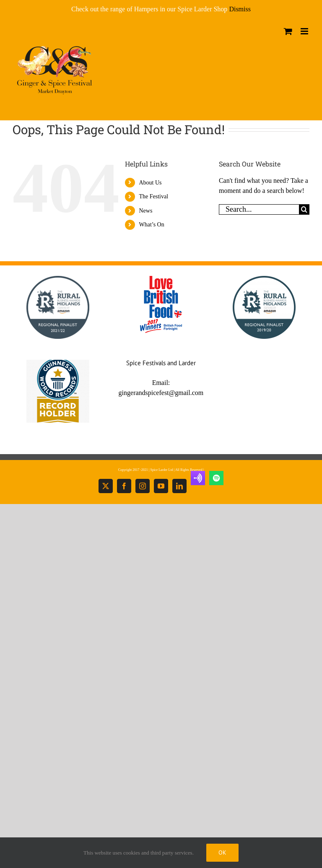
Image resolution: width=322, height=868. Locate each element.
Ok (222, 852)
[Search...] (259, 209)
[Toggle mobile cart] (288, 31)
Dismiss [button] (240, 9)
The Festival (153, 196)
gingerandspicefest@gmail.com (161, 393)
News (145, 211)
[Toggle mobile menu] (305, 31)
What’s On (151, 225)
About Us (150, 183)
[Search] (304, 209)
